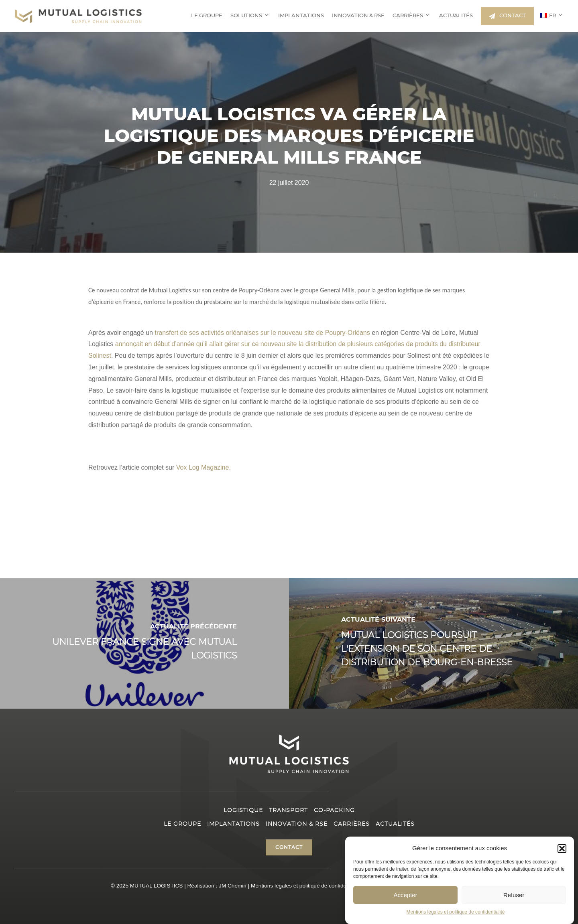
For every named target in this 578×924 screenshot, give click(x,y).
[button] (562, 849)
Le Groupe (182, 824)
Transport (288, 811)
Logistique (243, 811)
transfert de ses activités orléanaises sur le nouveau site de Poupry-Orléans (263, 333)
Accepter (405, 895)
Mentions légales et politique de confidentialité (456, 912)
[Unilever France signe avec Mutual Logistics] (144, 643)
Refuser (514, 895)
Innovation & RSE (297, 824)
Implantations (233, 824)
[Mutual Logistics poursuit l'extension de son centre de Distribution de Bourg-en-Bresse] (433, 643)
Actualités (395, 824)
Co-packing (334, 811)
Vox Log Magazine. (204, 467)
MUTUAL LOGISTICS (157, 886)
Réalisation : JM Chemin (217, 886)
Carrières (352, 824)
